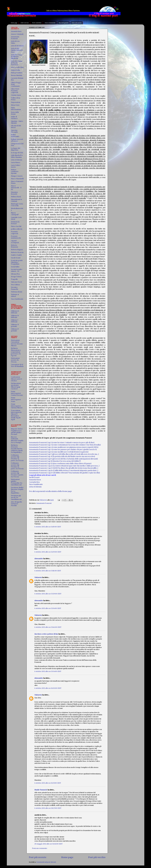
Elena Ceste (15, 105)
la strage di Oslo (17, 153)
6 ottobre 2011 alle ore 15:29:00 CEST (48, 594)
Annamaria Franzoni (44, 503)
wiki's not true (25, 23)
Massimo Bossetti (14, 193)
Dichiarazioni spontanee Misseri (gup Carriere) (16, 386)
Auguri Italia (15, 70)
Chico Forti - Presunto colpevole (16, 91)
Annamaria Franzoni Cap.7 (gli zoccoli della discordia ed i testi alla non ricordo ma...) (64, 454)
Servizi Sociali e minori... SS (17, 270)
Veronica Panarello (15, 288)
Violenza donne (17, 292)
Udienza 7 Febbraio (15, 321)
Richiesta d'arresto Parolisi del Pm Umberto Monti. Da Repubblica (17, 449)
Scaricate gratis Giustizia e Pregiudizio (17, 262)
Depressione (16, 102)
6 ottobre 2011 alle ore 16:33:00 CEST (48, 783)
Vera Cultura (15, 285)
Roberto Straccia (17, 252)
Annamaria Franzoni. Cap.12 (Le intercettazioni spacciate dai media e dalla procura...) (64, 466)
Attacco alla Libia (17, 67)
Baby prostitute (17, 73)
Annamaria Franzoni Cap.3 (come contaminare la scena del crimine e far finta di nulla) (65, 445)
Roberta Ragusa (17, 250)
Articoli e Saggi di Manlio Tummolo (17, 63)
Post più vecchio (97, 857)
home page (14, 23)
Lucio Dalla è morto (16, 166)
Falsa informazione (16, 109)
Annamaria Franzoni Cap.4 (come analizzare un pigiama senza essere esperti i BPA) (64, 447)
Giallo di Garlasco (14, 118)
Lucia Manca (16, 162)
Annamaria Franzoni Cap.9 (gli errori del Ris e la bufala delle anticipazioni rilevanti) (63, 459)
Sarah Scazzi (34, 477)
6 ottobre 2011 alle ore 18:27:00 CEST (48, 808)
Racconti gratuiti (64, 23)
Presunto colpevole (15, 233)
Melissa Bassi (16, 197)
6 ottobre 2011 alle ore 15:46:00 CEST (48, 627)
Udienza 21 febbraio (15, 312)
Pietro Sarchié (16, 226)
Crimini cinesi (16, 95)
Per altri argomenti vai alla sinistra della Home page (50, 491)
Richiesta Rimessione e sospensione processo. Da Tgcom (16, 352)
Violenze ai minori (15, 295)
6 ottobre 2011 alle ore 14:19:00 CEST (48, 527)
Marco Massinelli (17, 179)
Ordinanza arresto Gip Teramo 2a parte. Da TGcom (17, 466)
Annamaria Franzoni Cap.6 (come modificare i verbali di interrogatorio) (59, 452)
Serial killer (15, 267)
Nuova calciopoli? (15, 214)
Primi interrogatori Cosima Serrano (17, 393)
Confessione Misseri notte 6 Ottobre (16, 379)
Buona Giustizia (17, 75)
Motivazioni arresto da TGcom (15, 360)
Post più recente (38, 857)
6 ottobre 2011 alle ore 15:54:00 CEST (48, 671)
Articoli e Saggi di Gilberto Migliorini (17, 57)
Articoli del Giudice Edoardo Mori (17, 50)
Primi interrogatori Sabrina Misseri (17, 406)
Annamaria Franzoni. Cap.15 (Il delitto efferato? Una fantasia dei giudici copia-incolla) (65, 473)
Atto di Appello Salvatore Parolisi (16, 504)
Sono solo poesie (77, 23)
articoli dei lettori (17, 46)
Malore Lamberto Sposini (15, 171)
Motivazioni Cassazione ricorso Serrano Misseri (17, 343)
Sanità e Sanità (16, 255)
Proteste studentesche (16, 237)
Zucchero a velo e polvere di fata (46, 634)
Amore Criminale (17, 34)
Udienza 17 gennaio (15, 330)
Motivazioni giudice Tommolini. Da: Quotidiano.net (17, 482)
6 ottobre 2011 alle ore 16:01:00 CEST (48, 688)
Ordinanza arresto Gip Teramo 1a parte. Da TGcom (17, 474)
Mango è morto (17, 176)
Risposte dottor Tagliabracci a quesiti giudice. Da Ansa (17, 431)
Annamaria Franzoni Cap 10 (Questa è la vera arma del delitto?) (55, 461)
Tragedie (14, 279)
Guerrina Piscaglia (14, 131)
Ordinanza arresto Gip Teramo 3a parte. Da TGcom (17, 458)
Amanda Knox (35, 480)
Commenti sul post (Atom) (46, 862)
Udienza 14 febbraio (15, 316)
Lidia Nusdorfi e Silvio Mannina (17, 156)
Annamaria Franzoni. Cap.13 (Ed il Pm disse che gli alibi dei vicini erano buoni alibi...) (64, 468)
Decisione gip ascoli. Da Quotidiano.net (16, 497)
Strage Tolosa (16, 277)
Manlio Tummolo (41, 790)
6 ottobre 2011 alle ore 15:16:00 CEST (48, 571)
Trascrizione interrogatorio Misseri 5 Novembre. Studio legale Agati (16, 415)
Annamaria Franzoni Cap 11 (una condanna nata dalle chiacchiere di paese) (60, 463)
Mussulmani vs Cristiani (16, 200)
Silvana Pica (15, 274)
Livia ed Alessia (17, 160)
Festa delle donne (15, 113)
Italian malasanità (15, 136)
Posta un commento (40, 848)
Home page (67, 857)
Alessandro (39, 559)
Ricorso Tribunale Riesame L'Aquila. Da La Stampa (17, 440)
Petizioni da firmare (15, 223)
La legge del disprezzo (16, 149)
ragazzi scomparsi (15, 242)
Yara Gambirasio (17, 299)
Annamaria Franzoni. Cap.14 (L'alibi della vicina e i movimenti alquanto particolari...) (64, 470)
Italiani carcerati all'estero (17, 140)
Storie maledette (37, 23)
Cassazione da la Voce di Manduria (17, 365)
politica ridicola (17, 229)
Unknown (38, 577)
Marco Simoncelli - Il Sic (16, 188)
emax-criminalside (50, 23)
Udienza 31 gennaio (15, 325)
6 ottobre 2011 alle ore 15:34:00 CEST (48, 608)
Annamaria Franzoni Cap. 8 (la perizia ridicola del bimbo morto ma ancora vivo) (62, 456)
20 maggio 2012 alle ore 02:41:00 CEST (48, 844)
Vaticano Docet (16, 282)
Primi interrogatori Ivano (16, 400)
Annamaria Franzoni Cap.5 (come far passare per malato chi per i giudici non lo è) (63, 449)
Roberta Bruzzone (15, 246)
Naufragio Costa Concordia (17, 205)
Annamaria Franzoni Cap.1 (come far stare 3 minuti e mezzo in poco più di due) (62, 443)
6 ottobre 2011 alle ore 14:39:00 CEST (48, 552)
